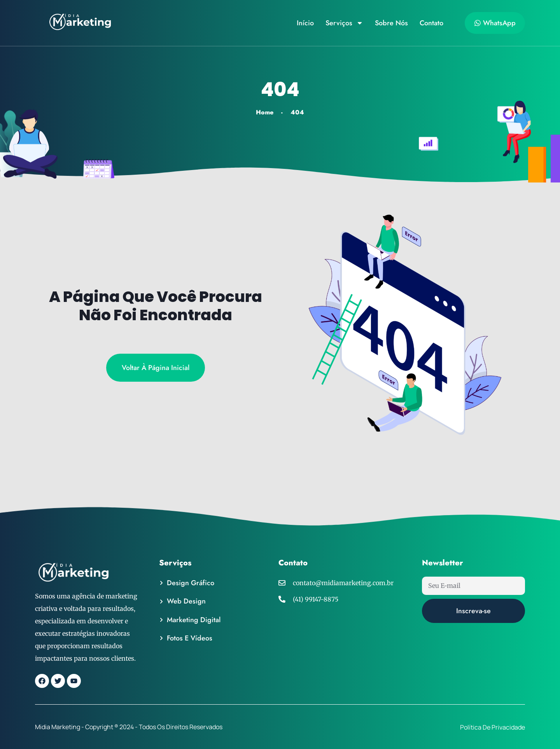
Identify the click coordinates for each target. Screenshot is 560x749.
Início (305, 23)
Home (265, 112)
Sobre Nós (391, 23)
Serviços (344, 23)
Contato (431, 23)
